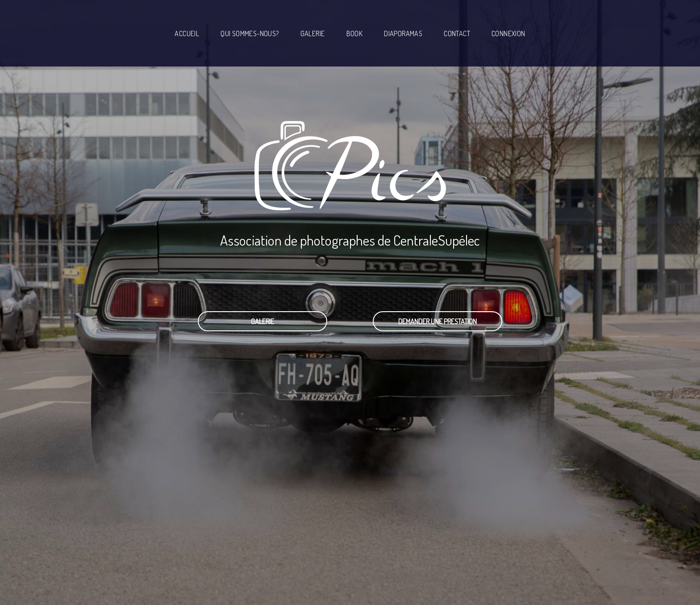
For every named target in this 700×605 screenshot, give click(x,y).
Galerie (313, 33)
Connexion (508, 33)
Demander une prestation (437, 321)
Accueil (187, 33)
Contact (457, 33)
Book (355, 33)
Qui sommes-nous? (250, 33)
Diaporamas (403, 33)
